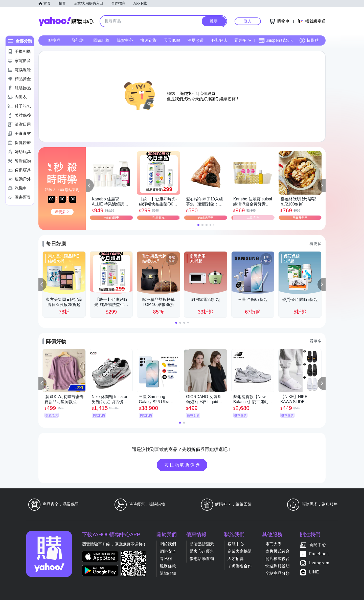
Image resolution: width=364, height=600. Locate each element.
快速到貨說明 (278, 566)
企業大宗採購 (240, 551)
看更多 (243, 40)
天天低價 (172, 40)
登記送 (78, 40)
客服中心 (236, 544)
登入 (248, 21)
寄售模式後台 (278, 551)
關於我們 (168, 544)
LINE (314, 572)
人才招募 (236, 559)
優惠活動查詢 (202, 559)
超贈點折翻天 (202, 544)
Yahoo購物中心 (66, 21)
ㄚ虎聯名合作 (240, 566)
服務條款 (168, 566)
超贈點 (309, 40)
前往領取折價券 (183, 465)
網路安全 (168, 551)
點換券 (54, 40)
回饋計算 (101, 40)
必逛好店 (219, 40)
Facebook (319, 554)
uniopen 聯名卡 (276, 40)
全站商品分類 (278, 573)
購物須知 (168, 573)
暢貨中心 (125, 40)
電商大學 (274, 544)
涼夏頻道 (196, 40)
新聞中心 (318, 545)
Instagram (319, 563)
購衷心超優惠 (202, 551)
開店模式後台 (278, 559)
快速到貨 (148, 40)
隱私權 (166, 559)
